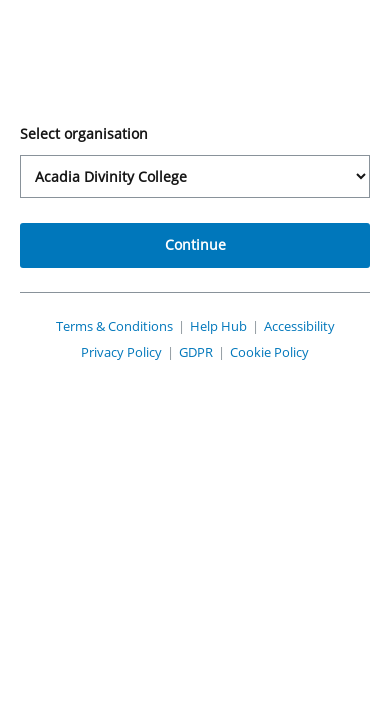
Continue (187, 254)
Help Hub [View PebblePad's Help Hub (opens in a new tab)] (257, 335)
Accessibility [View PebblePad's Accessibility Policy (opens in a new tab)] (187, 353)
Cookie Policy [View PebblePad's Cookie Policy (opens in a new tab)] (274, 379)
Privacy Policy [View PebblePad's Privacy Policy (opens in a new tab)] (102, 379)
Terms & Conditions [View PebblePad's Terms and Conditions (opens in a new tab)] (140, 335)
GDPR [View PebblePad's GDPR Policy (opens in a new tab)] (189, 379)
